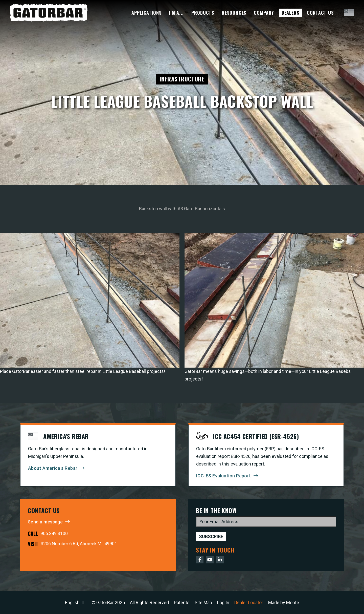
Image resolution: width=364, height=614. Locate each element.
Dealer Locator (249, 602)
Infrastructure (182, 79)
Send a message (45, 522)
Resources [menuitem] (234, 13)
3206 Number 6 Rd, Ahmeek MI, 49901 (79, 544)
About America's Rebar (53, 468)
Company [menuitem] (264, 13)
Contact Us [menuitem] (320, 13)
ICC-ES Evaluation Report (224, 476)
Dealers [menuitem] (290, 13)
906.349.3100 (54, 533)
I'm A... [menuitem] (176, 13)
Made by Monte (284, 602)
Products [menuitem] (203, 13)
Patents (182, 602)
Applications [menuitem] (146, 13)
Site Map (203, 602)
